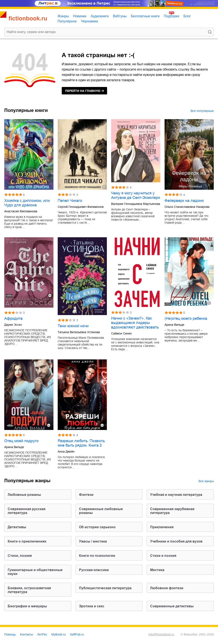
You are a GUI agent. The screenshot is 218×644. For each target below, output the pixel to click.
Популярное (67, 21)
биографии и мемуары (27, 606)
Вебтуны (120, 16)
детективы (17, 527)
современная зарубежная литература (172, 511)
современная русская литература (27, 511)
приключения (162, 527)
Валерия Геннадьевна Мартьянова (136, 204)
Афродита (13, 318)
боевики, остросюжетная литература (29, 590)
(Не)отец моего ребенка (186, 318)
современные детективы (172, 606)
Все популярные (202, 111)
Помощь (10, 634)
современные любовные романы (101, 511)
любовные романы (24, 495)
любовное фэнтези (167, 588)
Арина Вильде (174, 325)
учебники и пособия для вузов (176, 541)
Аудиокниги (100, 16)
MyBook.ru (59, 634)
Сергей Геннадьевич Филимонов (81, 207)
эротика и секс (92, 606)
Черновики (89, 21)
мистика (157, 570)
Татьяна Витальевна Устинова (79, 332)
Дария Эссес (13, 325)
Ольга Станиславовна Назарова (187, 207)
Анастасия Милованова (21, 211)
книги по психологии (97, 556)
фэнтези (86, 495)
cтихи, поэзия (20, 556)
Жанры (63, 16)
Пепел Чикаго (70, 201)
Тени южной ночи (73, 326)
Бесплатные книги (145, 16)
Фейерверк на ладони (184, 201)
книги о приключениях (27, 541)
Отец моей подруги (21, 441)
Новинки (80, 16)
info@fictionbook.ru (161, 634)
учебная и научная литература (176, 495)
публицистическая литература (105, 588)
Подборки (171, 16)
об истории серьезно (97, 527)
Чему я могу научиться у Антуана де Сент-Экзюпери (136, 195)
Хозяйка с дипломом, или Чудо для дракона (27, 203)
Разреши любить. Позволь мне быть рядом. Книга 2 (81, 443)
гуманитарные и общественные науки (35, 572)
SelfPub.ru (77, 634)
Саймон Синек (121, 333)
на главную (83, 91)
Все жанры (206, 481)
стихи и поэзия (163, 556)
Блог (187, 16)
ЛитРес (42, 634)
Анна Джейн (66, 452)
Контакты (26, 634)
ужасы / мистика (93, 541)
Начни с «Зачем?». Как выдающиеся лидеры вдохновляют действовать (135, 323)
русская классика (94, 570)
